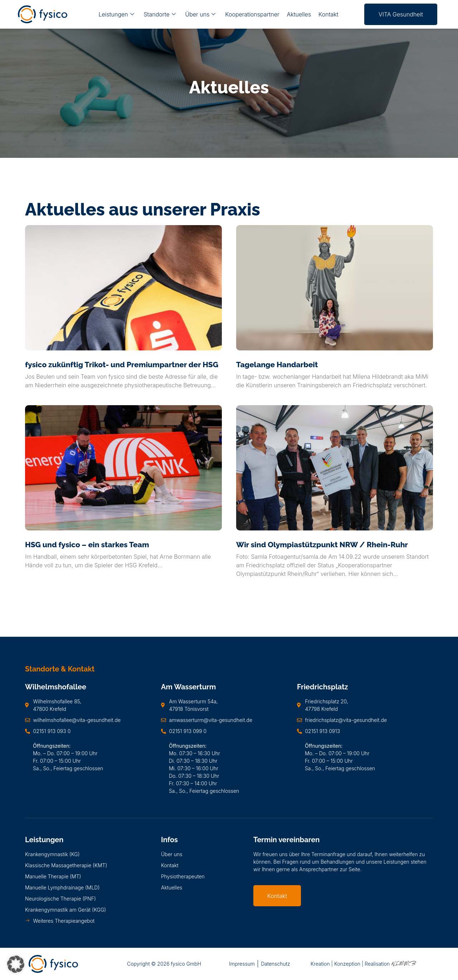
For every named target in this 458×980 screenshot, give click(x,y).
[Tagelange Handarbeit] (335, 288)
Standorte (160, 14)
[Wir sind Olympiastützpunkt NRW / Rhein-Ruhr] (335, 468)
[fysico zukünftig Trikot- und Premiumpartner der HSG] (123, 288)
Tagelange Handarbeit (277, 365)
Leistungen (117, 14)
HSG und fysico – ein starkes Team (87, 545)
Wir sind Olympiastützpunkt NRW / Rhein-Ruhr (322, 545)
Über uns (201, 14)
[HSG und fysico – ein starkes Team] (123, 468)
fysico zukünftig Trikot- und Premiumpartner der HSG (122, 365)
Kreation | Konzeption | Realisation (363, 964)
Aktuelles (298, 14)
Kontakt (328, 14)
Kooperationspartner (252, 14)
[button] (16, 964)
